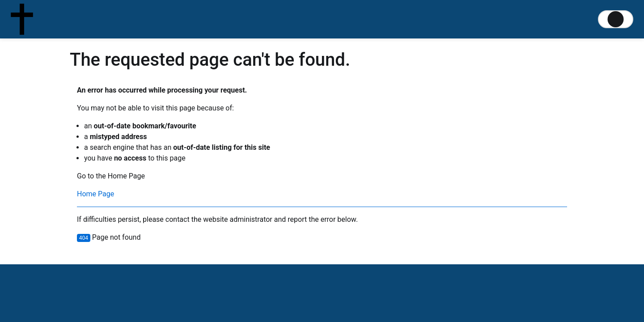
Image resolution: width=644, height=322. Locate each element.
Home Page (95, 194)
